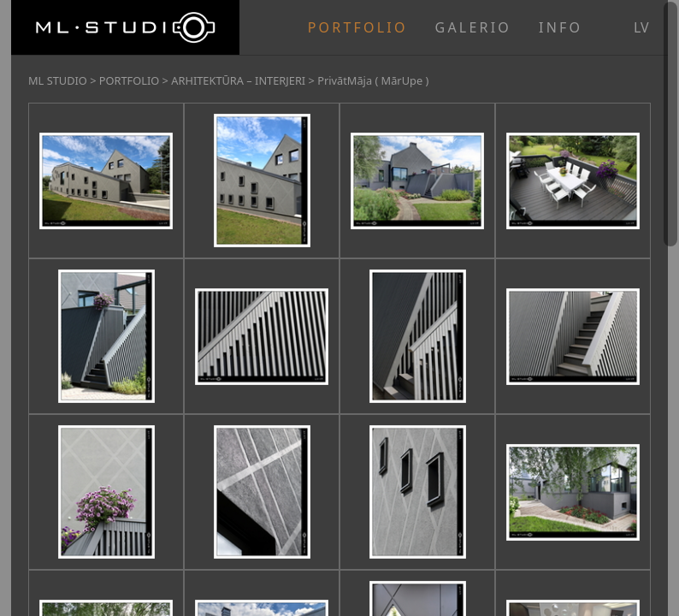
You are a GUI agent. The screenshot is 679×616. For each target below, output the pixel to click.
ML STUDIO (58, 80)
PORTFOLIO (358, 27)
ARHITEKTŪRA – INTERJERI (238, 80)
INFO (561, 27)
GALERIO (473, 27)
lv (641, 27)
